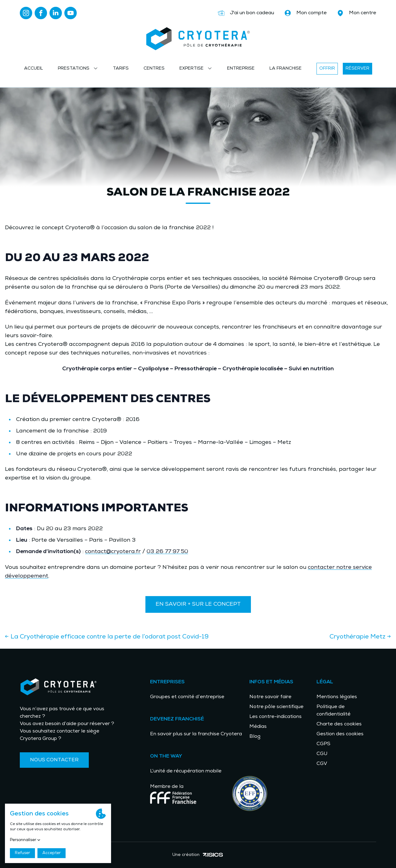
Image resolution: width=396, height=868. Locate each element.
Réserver (357, 69)
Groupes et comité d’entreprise (187, 697)
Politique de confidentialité (334, 711)
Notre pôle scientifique (276, 707)
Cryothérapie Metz (360, 637)
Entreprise (241, 69)
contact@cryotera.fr (113, 552)
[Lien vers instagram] (26, 13)
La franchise (286, 69)
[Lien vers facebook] (41, 13)
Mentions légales (337, 697)
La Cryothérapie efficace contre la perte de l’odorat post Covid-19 (107, 637)
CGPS (323, 744)
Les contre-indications (275, 717)
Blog (255, 737)
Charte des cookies (339, 724)
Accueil (34, 69)
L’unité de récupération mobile (186, 771)
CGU (322, 754)
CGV (322, 764)
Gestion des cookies (340, 734)
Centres (154, 69)
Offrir (327, 69)
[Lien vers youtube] (71, 13)
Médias (258, 727)
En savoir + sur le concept (198, 604)
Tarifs (121, 69)
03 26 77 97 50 (167, 552)
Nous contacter (54, 760)
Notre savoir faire (270, 697)
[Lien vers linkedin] (56, 13)
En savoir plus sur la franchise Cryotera (196, 734)
